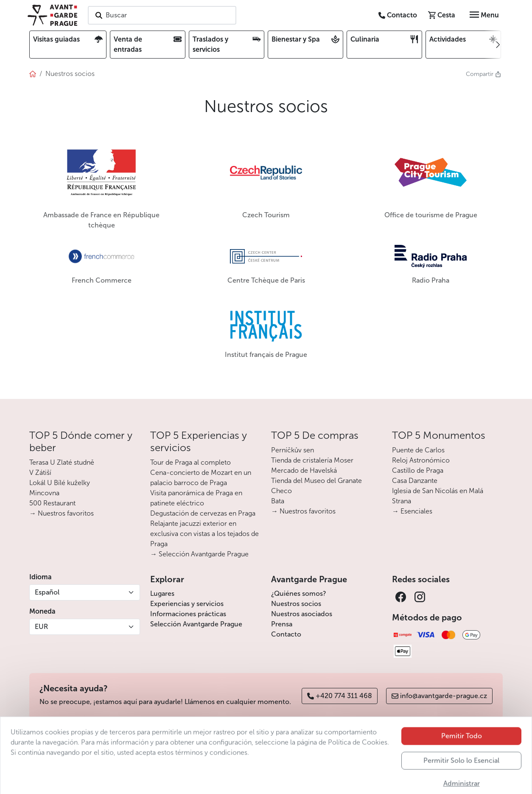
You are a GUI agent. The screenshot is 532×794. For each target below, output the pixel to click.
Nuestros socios (296, 604)
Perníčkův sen (293, 450)
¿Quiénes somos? (299, 593)
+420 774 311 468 (340, 696)
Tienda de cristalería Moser (312, 460)
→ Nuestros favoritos (62, 513)
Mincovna (44, 493)
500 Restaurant (52, 503)
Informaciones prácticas (188, 614)
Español (47, 592)
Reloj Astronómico (421, 460)
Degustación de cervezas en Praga (203, 513)
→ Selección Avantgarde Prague (199, 554)
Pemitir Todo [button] (462, 751)
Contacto (286, 634)
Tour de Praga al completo (190, 462)
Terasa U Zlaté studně (62, 462)
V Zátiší (40, 473)
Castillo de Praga (418, 470)
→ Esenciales (412, 511)
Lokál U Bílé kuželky (60, 483)
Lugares (162, 593)
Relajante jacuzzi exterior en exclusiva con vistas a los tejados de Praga (204, 534)
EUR (41, 627)
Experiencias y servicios (187, 604)
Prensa (282, 624)
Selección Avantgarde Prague (196, 624)
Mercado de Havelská (304, 470)
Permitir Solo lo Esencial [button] (461, 775)
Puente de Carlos (418, 450)
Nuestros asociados (302, 614)
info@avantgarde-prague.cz (439, 696)
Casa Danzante (415, 481)
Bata (278, 501)
